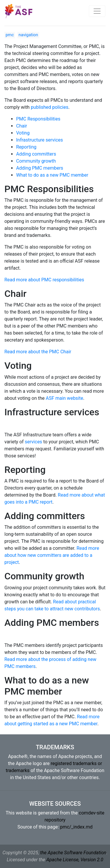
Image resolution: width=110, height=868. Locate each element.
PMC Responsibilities (38, 119)
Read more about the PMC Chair (38, 352)
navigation (28, 35)
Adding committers (36, 154)
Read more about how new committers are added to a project (52, 555)
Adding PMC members (40, 168)
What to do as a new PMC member (52, 175)
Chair (22, 126)
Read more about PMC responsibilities (44, 280)
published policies (50, 107)
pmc (10, 35)
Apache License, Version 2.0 (75, 860)
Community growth (36, 161)
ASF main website (65, 398)
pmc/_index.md (76, 827)
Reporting (26, 147)
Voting (23, 133)
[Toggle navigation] (97, 11)
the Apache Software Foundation (73, 853)
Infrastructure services (40, 140)
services (34, 442)
